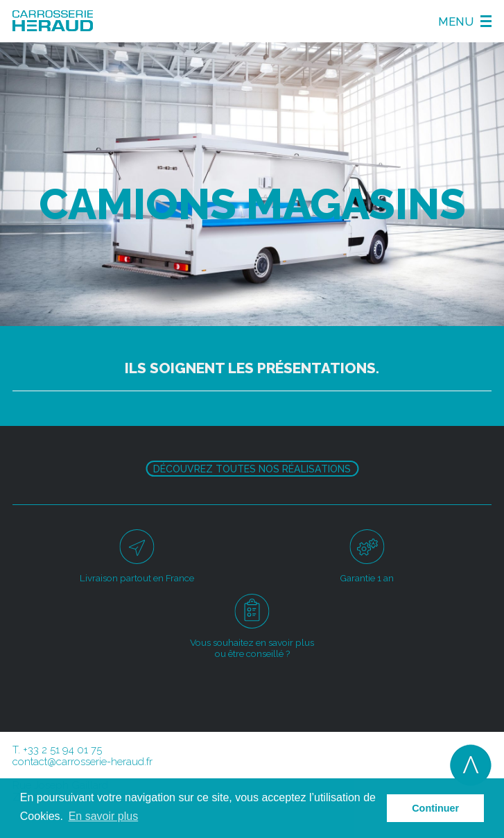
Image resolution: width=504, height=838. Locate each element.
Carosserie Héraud (53, 21)
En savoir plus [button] (104, 816)
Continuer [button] (435, 808)
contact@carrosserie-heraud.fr (82, 762)
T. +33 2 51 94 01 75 (57, 750)
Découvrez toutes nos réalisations (252, 469)
